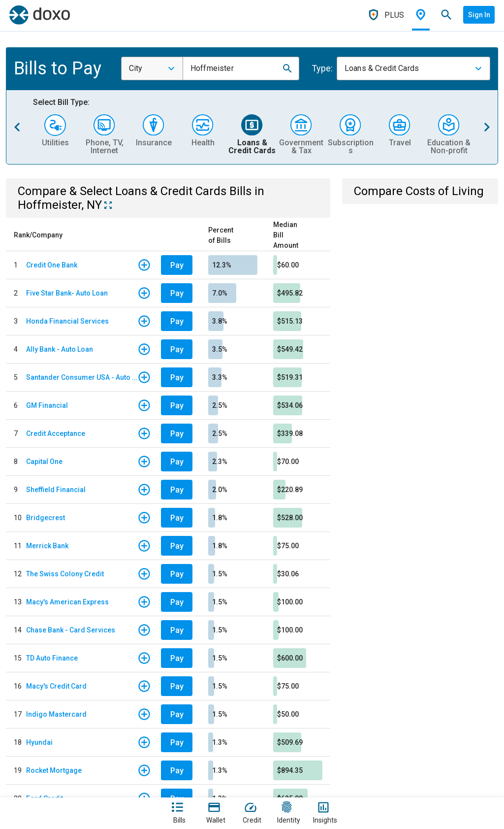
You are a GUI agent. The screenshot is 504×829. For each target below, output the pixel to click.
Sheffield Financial (56, 490)
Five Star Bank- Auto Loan (67, 293)
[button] (287, 68)
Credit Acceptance (56, 433)
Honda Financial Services (67, 321)
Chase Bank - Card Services (71, 630)
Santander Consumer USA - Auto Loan (82, 377)
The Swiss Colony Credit (65, 574)
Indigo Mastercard (56, 714)
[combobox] (152, 68)
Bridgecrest (46, 518)
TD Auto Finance (52, 658)
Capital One (44, 462)
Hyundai (39, 742)
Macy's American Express (67, 602)
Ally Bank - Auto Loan (60, 349)
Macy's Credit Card (56, 686)
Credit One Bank (52, 265)
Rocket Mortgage (54, 770)
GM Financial (47, 405)
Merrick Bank (47, 546)
